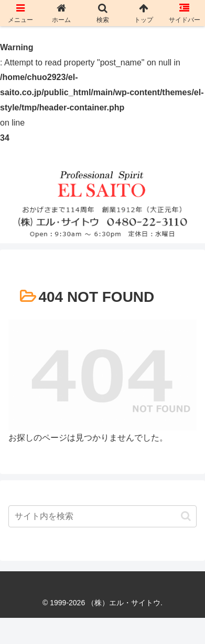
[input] (102, 516)
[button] (186, 516)
